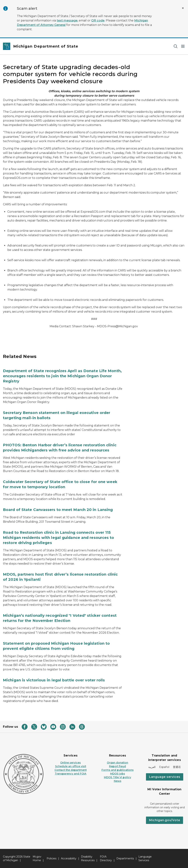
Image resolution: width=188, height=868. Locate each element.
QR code (98, 20)
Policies (51, 858)
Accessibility (69, 858)
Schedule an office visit (71, 766)
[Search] (176, 46)
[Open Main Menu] (183, 46)
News (118, 781)
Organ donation (117, 763)
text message (67, 20)
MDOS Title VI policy (117, 777)
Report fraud (117, 766)
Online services (70, 763)
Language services (165, 777)
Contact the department (71, 770)
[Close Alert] (183, 8)
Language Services (145, 858)
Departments (125, 858)
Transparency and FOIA (70, 774)
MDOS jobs (118, 774)
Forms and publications (118, 770)
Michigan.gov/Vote (164, 820)
